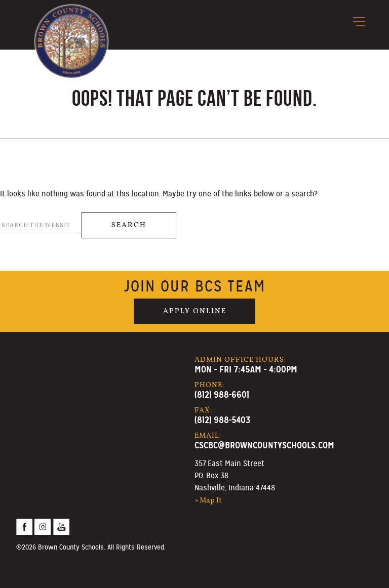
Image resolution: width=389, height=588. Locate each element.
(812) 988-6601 (222, 394)
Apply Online (195, 311)
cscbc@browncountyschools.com (264, 445)
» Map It (208, 500)
